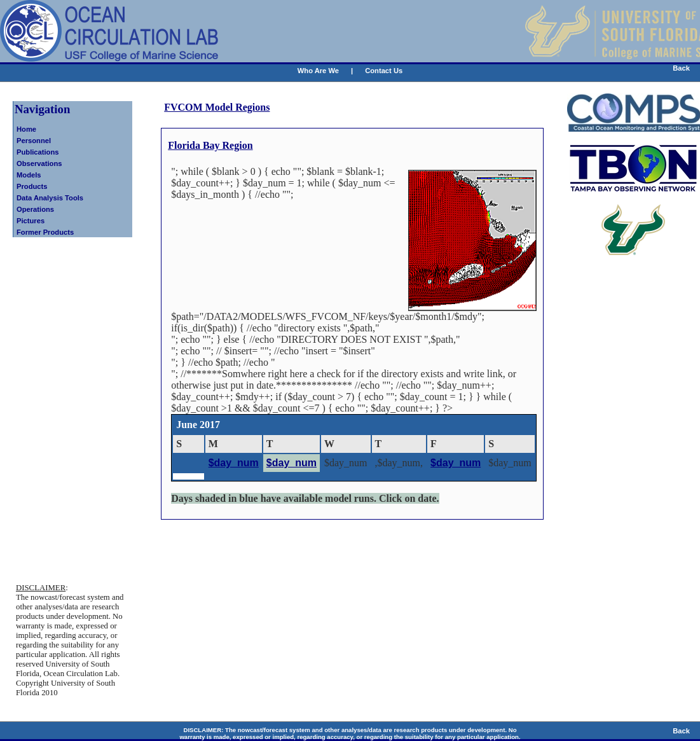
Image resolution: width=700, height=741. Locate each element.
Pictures (31, 221)
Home (26, 129)
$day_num (234, 463)
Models (29, 175)
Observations (39, 163)
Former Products (45, 232)
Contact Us (384, 71)
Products (32, 186)
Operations (35, 209)
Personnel (34, 141)
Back (681, 68)
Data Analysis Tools (50, 198)
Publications (38, 152)
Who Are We (318, 71)
